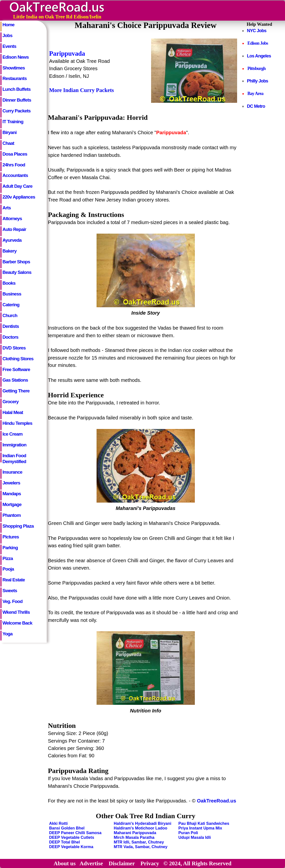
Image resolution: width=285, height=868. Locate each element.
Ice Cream (13, 434)
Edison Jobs (258, 43)
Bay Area (255, 93)
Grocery (11, 402)
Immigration (14, 445)
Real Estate (14, 580)
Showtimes (14, 68)
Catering (11, 305)
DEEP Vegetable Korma (71, 847)
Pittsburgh (256, 68)
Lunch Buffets (16, 89)
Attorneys (12, 219)
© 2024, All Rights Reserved (197, 863)
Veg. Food (12, 601)
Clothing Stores (18, 359)
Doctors (10, 337)
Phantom (12, 515)
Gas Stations (15, 380)
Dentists (11, 326)
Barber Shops (16, 262)
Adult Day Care (17, 186)
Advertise (91, 863)
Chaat (8, 143)
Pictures (11, 537)
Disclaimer (122, 863)
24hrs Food (14, 165)
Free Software (16, 369)
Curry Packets (16, 111)
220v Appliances (19, 197)
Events (9, 46)
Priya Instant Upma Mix (200, 828)
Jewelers (11, 483)
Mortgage (12, 504)
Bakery (9, 251)
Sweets (10, 591)
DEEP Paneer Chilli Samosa (75, 833)
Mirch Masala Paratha (134, 837)
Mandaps (12, 494)
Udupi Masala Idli (195, 837)
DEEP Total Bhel (64, 842)
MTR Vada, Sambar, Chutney (141, 847)
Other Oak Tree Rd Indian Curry (146, 816)
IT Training (13, 122)
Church (10, 315)
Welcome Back (17, 623)
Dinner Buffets (17, 100)
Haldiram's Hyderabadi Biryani (142, 823)
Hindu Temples (17, 423)
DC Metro (256, 106)
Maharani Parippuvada (135, 833)
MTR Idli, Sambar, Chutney (139, 842)
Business (12, 294)
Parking (10, 548)
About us (65, 863)
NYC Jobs (257, 31)
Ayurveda (12, 240)
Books (9, 283)
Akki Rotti (58, 823)
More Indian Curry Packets (81, 90)
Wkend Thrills (16, 612)
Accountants (15, 175)
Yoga (7, 634)
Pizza (8, 558)
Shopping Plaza (18, 526)
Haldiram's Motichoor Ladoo (141, 828)
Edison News (16, 57)
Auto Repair (14, 229)
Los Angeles (259, 56)
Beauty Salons (17, 272)
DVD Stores (14, 348)
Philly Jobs (257, 81)
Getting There (16, 391)
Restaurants (14, 78)
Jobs (7, 35)
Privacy (150, 863)
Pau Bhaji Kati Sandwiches (204, 823)
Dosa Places (15, 154)
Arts (7, 208)
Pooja (8, 569)
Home (8, 25)
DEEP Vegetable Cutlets (72, 837)
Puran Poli (188, 833)
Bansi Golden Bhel (67, 828)
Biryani (9, 132)
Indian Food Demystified (14, 458)
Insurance (12, 472)
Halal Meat (13, 412)
